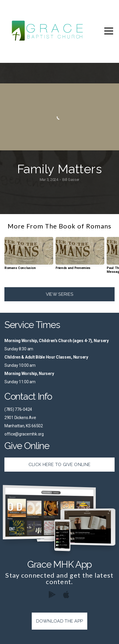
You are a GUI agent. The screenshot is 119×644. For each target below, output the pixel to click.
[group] (29, 256)
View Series (59, 294)
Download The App (60, 621)
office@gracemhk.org (24, 434)
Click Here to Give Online (60, 465)
